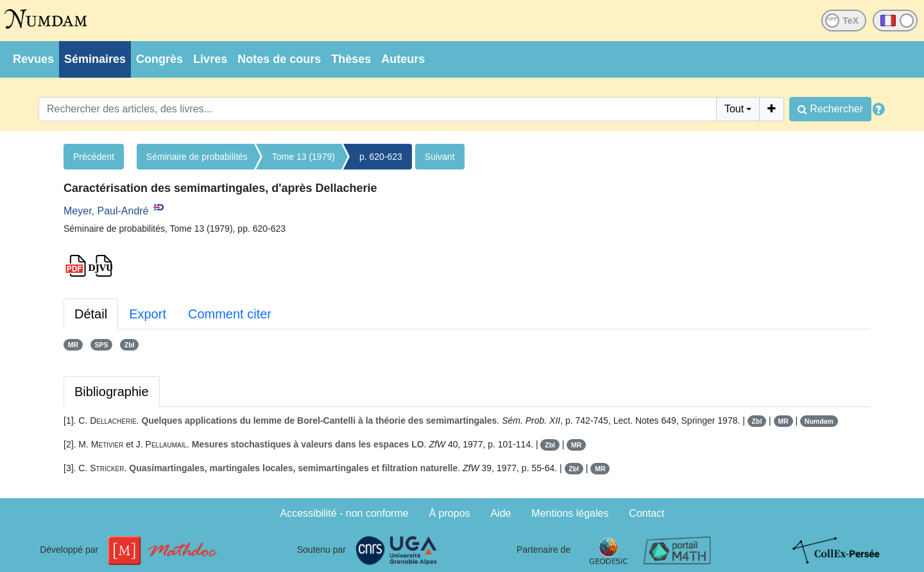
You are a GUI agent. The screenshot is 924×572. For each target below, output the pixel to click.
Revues (33, 59)
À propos (450, 513)
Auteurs (403, 59)
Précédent (94, 157)
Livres (210, 59)
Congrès (159, 59)
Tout (734, 109)
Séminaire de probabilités (197, 157)
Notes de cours (279, 59)
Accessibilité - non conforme (345, 513)
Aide (501, 513)
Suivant (440, 157)
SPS (101, 345)
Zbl (130, 345)
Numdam (819, 421)
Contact (646, 513)
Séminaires (95, 59)
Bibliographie (112, 392)
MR (73, 345)
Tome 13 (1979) (304, 157)
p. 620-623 (381, 157)
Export (148, 314)
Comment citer (230, 314)
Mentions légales (570, 513)
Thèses (351, 59)
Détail (91, 314)
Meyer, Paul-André (106, 211)
